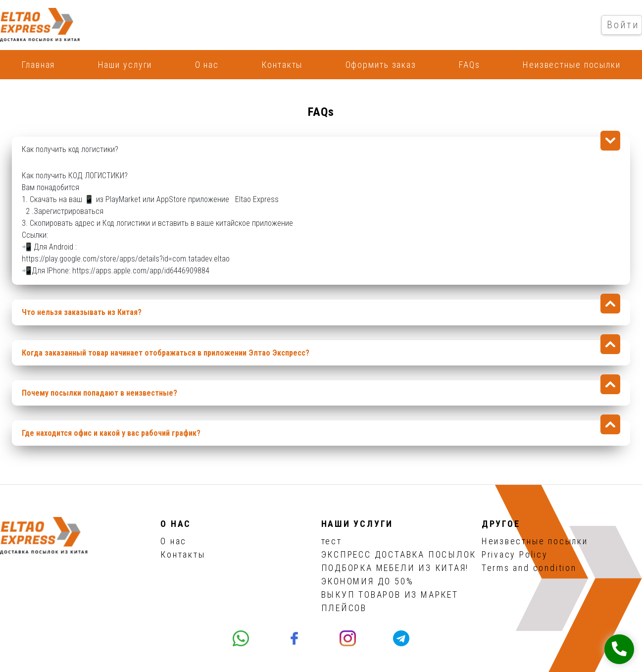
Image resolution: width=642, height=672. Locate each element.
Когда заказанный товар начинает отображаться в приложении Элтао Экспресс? (166, 353)
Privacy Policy (515, 554)
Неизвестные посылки (572, 65)
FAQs (469, 65)
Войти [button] (623, 25)
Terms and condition (529, 568)
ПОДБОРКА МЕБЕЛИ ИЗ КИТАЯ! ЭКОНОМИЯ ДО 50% (395, 574)
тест (332, 541)
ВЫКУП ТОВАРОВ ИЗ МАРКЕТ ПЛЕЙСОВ (390, 601)
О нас (207, 65)
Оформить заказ (381, 65)
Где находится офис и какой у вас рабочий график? (111, 433)
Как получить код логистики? (70, 149)
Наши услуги (125, 65)
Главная (38, 65)
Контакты (282, 65)
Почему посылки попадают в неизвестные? (99, 393)
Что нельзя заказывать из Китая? (82, 312)
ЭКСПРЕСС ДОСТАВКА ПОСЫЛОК (399, 554)
